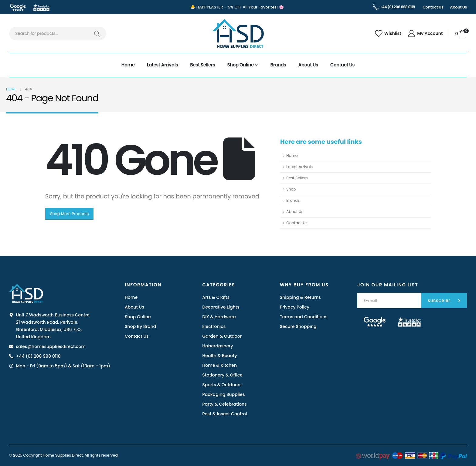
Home (128, 65)
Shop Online (240, 65)
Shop (291, 189)
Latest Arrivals (163, 65)
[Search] (97, 34)
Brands (278, 65)
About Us (308, 65)
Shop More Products (70, 214)
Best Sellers (202, 65)
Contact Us (342, 65)
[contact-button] (444, 301)
